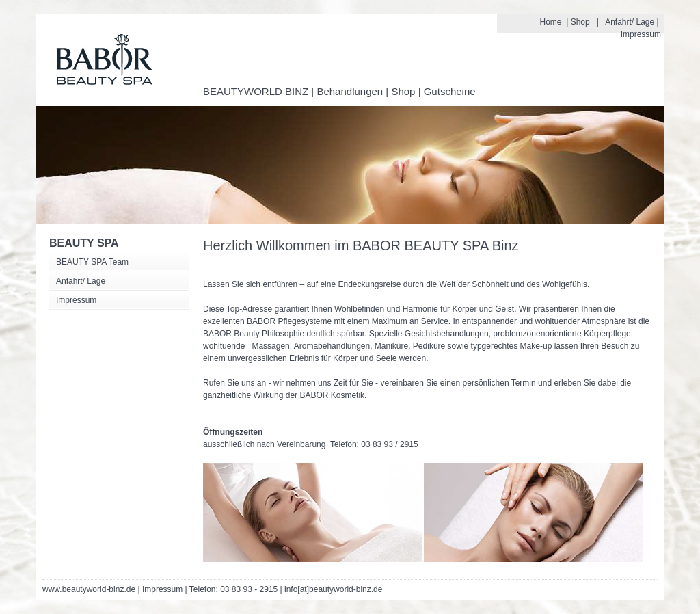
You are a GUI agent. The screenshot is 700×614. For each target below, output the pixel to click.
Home (551, 22)
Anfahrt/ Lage (630, 22)
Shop (580, 22)
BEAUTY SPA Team (92, 262)
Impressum (641, 34)
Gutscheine (450, 91)
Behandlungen (350, 91)
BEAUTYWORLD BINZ (256, 91)
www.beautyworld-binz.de (89, 589)
